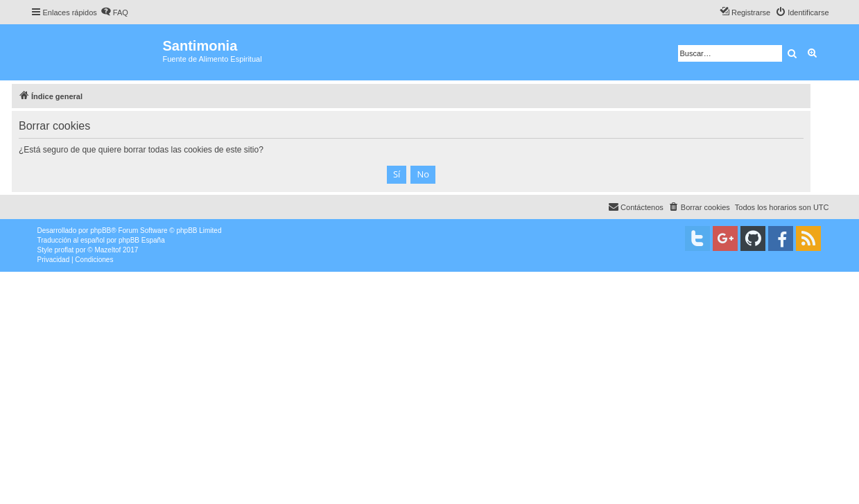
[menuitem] (114, 12)
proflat (64, 250)
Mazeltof (107, 250)
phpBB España (142, 240)
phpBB (101, 231)
